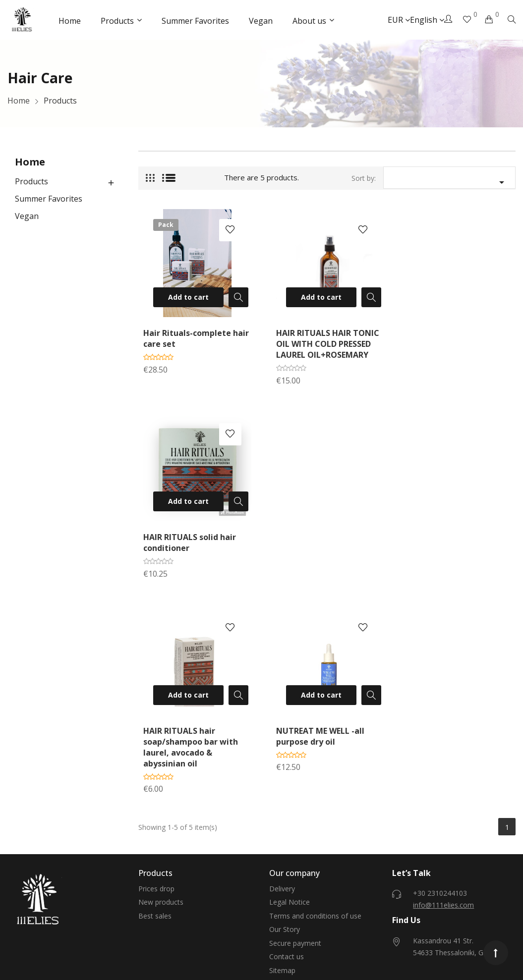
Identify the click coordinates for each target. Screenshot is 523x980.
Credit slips (156, 856)
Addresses (155, 870)
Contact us (287, 759)
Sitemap (282, 773)
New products (161, 704)
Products (31, 181)
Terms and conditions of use (315, 718)
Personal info (160, 815)
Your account (163, 800)
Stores (280, 786)
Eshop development (178, 939)
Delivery (282, 691)
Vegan (27, 216)
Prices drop (156, 691)
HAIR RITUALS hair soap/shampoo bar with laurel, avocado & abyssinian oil (191, 549)
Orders (149, 843)
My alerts (153, 897)
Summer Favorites (49, 199)
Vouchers (153, 883)
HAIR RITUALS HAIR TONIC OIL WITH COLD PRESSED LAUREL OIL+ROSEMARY (325, 342)
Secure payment (295, 745)
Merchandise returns (171, 829)
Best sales (155, 718)
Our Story (285, 732)
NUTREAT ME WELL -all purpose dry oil (318, 539)
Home (30, 162)
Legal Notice (290, 704)
